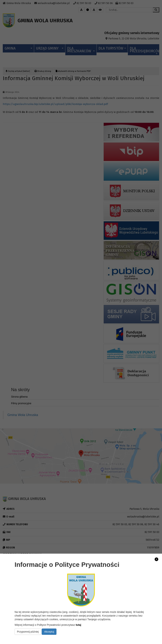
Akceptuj (49, 632)
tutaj (78, 625)
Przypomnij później (28, 632)
